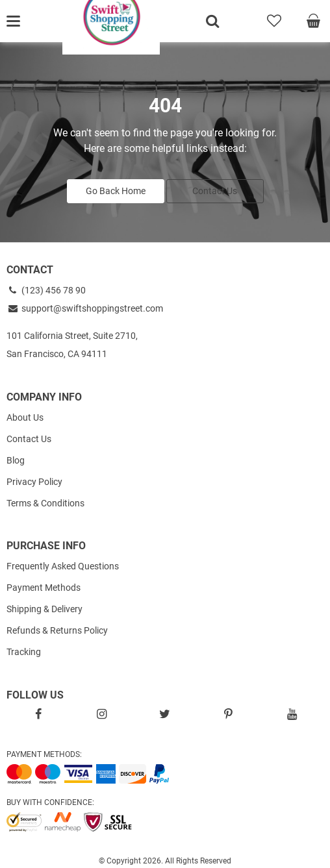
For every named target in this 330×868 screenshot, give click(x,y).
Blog (16, 460)
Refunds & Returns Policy (57, 630)
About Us (25, 417)
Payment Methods (44, 588)
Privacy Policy (34, 482)
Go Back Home (116, 191)
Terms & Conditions (45, 503)
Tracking (24, 652)
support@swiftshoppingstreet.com (85, 308)
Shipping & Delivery (44, 609)
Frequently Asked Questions (63, 566)
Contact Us (215, 191)
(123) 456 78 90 (46, 290)
